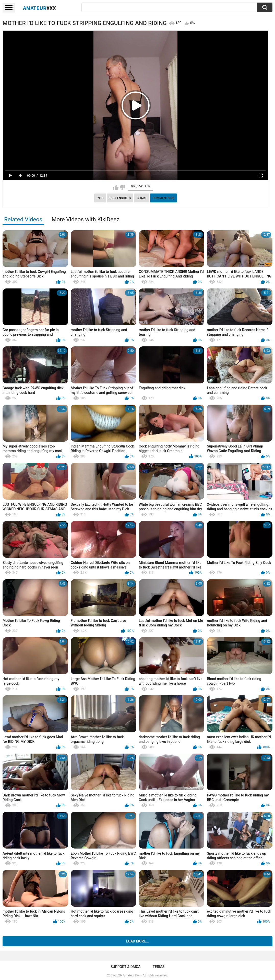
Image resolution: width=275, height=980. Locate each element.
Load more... (137, 941)
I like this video (116, 188)
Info (100, 198)
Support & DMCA (125, 967)
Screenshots (120, 198)
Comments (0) (163, 198)
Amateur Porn (132, 975)
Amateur (39, 8)
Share (142, 198)
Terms (159, 967)
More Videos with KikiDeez (85, 219)
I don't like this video (122, 188)
